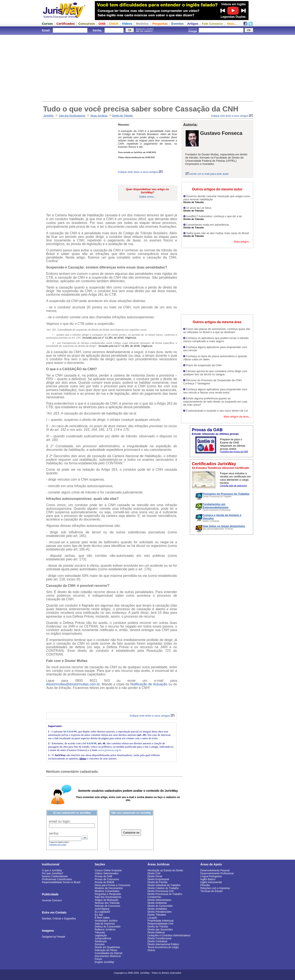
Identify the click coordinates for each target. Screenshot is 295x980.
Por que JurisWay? (53, 873)
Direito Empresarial (158, 879)
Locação (152, 918)
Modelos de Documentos (109, 888)
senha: (54, 833)
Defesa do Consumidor (108, 927)
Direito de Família (158, 882)
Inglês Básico (208, 879)
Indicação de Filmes (106, 950)
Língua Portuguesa (211, 876)
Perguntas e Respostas (108, 894)
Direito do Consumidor (160, 906)
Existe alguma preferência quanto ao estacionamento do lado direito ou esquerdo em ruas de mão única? (215, 402)
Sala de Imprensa (105, 924)
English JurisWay (105, 962)
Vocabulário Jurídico (106, 921)
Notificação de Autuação (149, 684)
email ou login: (60, 821)
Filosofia (205, 885)
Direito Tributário (157, 915)
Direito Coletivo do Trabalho (163, 888)
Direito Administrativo (160, 900)
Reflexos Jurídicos (105, 930)
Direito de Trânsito (123, 116)
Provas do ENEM (105, 882)
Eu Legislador (103, 912)
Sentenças (101, 941)
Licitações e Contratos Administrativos (169, 935)
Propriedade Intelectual (161, 921)
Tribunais (100, 933)
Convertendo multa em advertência (208, 225)
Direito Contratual (157, 941)
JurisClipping (102, 909)
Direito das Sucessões (160, 930)
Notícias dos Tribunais (107, 903)
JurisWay (48, 116)
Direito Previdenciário (160, 912)
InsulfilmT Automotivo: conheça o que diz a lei (214, 216)
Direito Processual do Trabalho (165, 894)
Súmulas (100, 944)
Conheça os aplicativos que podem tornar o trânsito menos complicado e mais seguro (216, 340)
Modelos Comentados (107, 891)
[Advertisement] (148, 68)
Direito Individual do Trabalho (164, 885)
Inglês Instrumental (211, 882)
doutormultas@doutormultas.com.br (73, 684)
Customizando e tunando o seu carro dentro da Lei (217, 411)
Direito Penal (155, 876)
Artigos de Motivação (107, 900)
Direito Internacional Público (163, 944)
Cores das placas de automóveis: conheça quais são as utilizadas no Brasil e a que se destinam (217, 331)
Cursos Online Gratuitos (108, 870)
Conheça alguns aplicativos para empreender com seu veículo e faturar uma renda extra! (215, 391)
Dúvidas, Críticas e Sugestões (59, 919)
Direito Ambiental (157, 903)
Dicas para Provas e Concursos (113, 885)
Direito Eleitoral (156, 933)
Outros (151, 950)
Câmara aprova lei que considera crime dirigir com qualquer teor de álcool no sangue (215, 373)
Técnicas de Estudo (211, 891)
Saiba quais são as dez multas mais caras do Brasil (218, 233)
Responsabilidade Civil (160, 924)
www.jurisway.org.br (110, 750)
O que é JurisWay (52, 870)
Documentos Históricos (108, 956)
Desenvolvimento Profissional (217, 873)
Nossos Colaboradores (55, 876)
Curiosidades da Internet (109, 953)
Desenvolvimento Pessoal (215, 870)
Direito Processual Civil (161, 891)
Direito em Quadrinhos (107, 947)
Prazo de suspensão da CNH (204, 365)
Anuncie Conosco (52, 900)
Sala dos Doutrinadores (72, 116)
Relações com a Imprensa (215, 888)
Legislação (101, 935)
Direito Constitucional (160, 938)
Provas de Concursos (107, 879)
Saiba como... (148, 197)
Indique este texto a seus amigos (232, 116)
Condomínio (154, 897)
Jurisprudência (103, 938)
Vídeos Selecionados (107, 873)
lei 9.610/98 (70, 731)
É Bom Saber (102, 918)
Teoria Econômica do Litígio (163, 947)
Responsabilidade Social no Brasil (61, 882)
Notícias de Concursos (108, 906)
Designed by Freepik (54, 937)
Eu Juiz (99, 915)
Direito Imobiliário (157, 909)
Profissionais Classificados (57, 879)
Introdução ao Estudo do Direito (165, 870)
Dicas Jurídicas (99, 116)
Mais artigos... (243, 242)
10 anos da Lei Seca (199, 208)
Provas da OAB (104, 876)
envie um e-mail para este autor (210, 174)
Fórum (99, 959)
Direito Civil (154, 873)
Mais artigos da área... (237, 417)
